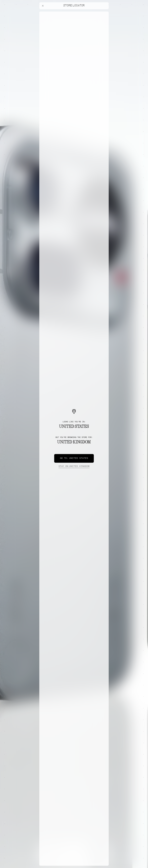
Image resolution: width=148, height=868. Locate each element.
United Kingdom (74, 466)
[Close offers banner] (105, 12)
